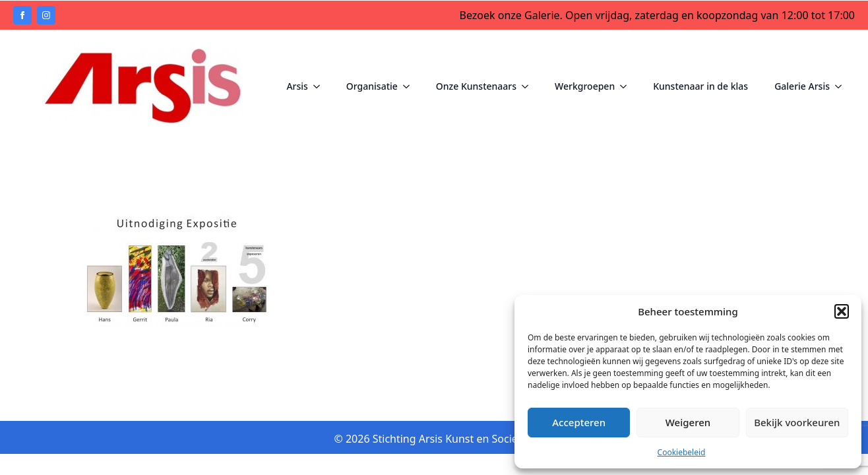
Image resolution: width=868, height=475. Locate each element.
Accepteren (579, 422)
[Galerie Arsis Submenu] (842, 86)
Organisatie (372, 86)
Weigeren (688, 422)
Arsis (297, 86)
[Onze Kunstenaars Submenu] (529, 86)
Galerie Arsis (802, 86)
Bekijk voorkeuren (797, 422)
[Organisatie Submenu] (410, 86)
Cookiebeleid (682, 452)
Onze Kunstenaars (476, 86)
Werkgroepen (585, 86)
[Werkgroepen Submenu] (627, 86)
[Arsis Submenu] (321, 86)
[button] (842, 311)
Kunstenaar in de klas (700, 86)
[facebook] (22, 15)
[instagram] (46, 15)
